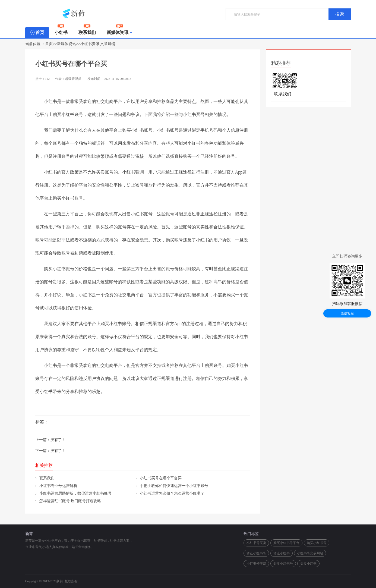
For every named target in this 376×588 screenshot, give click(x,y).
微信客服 (347, 313)
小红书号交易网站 (310, 553)
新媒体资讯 (120, 33)
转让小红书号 (256, 553)
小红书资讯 (90, 44)
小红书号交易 (256, 564)
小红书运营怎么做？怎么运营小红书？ (172, 493)
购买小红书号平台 (286, 543)
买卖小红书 (308, 564)
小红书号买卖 (256, 543)
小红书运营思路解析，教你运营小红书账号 (75, 493)
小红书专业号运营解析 (58, 486)
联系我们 (87, 31)
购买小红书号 (317, 543)
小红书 (61, 31)
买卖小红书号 (283, 564)
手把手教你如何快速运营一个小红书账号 (174, 486)
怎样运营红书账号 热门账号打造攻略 (70, 501)
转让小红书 (282, 553)
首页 (37, 32)
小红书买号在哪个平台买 (161, 478)
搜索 (340, 14)
